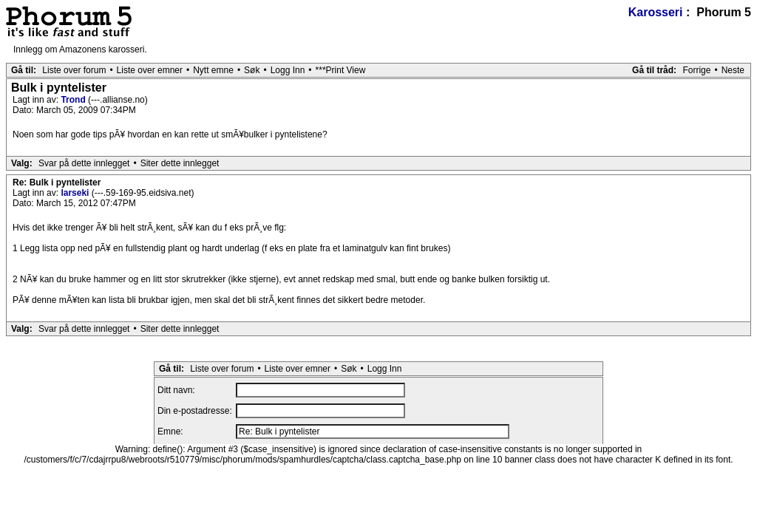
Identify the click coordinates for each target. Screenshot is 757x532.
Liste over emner (150, 70)
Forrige (696, 70)
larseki (76, 193)
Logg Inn (288, 70)
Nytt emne (213, 70)
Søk (252, 70)
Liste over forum (74, 70)
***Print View (341, 70)
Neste (733, 70)
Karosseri (656, 12)
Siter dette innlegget (180, 163)
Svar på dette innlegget (84, 163)
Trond (74, 100)
